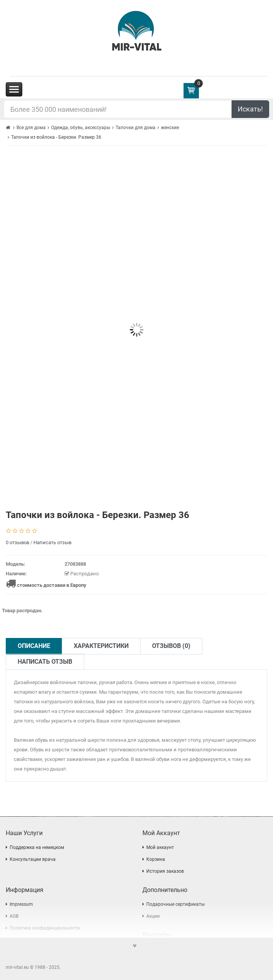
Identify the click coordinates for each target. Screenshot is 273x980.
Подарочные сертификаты (175, 904)
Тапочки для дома (136, 128)
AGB (14, 916)
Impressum (21, 904)
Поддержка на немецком (37, 847)
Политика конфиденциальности (45, 928)
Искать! (250, 109)
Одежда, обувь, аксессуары (81, 128)
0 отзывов (17, 542)
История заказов (165, 871)
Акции (153, 916)
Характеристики (101, 646)
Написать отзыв (52, 542)
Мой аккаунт (160, 847)
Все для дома (31, 128)
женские (170, 128)
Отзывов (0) (171, 646)
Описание (34, 646)
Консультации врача (33, 859)
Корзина (156, 859)
